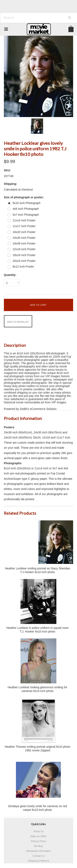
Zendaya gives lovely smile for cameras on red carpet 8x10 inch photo (37, 808)
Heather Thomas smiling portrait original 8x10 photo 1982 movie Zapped (37, 749)
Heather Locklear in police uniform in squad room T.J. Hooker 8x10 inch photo (37, 630)
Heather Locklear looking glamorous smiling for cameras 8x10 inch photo (38, 689)
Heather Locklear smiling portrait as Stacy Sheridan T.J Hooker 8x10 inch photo (37, 570)
